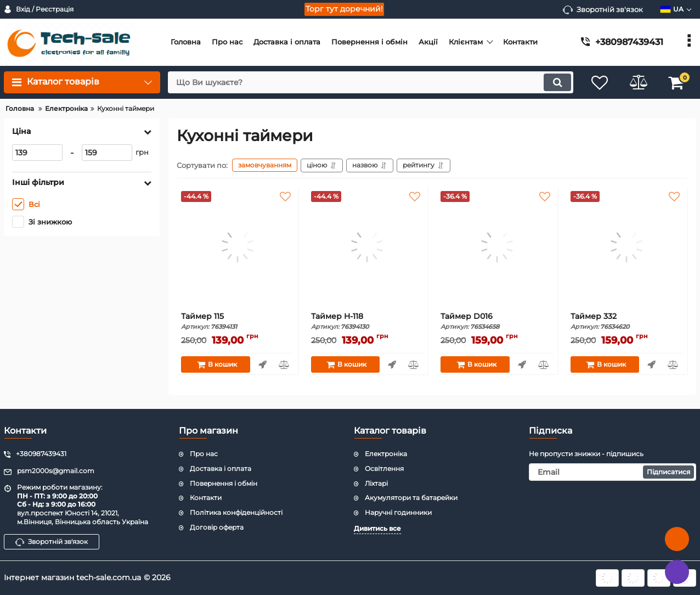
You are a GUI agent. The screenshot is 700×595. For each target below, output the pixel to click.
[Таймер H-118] (368, 246)
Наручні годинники (398, 512)
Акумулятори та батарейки (411, 498)
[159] (107, 153)
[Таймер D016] (497, 246)
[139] (37, 153)
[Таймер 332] (627, 246)
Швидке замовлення (262, 364)
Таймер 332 (627, 321)
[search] (371, 82)
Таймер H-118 (368, 321)
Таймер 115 (238, 321)
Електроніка (386, 454)
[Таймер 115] (238, 246)
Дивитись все (377, 528)
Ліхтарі (376, 483)
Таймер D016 (497, 321)
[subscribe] (612, 472)
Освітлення (384, 468)
